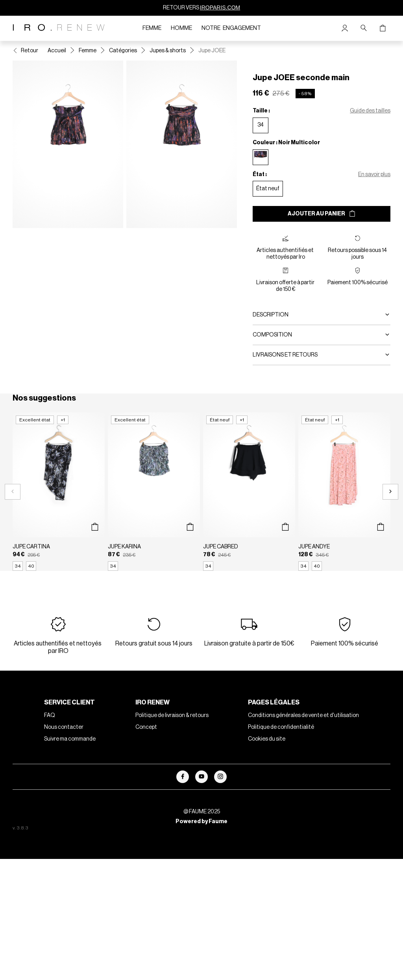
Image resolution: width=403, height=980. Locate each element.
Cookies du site (267, 739)
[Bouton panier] (383, 28)
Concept (146, 727)
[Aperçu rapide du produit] (95, 527)
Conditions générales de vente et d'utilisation (303, 715)
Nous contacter (64, 727)
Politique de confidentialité (281, 727)
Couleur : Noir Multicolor (286, 143)
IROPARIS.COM (220, 7)
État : (260, 175)
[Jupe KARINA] (154, 492)
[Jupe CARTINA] (59, 492)
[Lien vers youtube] (201, 777)
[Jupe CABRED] (249, 492)
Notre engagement (231, 28)
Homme (181, 28)
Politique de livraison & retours (172, 715)
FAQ (50, 715)
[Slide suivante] (390, 492)
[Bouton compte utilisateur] (345, 28)
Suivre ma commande (70, 739)
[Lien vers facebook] (183, 777)
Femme (152, 28)
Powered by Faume (201, 822)
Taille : (261, 111)
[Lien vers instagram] (220, 777)
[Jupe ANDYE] (344, 492)
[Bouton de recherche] (364, 28)
